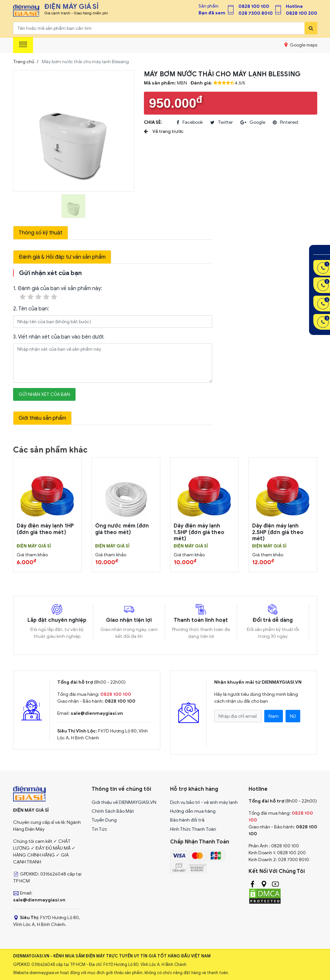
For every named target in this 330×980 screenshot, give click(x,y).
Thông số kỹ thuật (41, 233)
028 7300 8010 (256, 13)
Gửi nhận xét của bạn (44, 394)
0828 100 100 (254, 6)
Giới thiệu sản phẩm (42, 418)
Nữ (293, 716)
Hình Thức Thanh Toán (193, 829)
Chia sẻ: (153, 122)
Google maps (301, 45)
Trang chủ (24, 62)
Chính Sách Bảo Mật (113, 811)
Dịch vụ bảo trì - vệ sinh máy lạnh (204, 802)
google (253, 122)
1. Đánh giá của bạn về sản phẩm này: (58, 293)
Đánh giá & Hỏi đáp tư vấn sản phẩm (62, 257)
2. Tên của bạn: (31, 309)
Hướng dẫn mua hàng (193, 811)
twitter (222, 122)
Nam (274, 716)
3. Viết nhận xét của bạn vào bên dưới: (59, 337)
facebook (190, 122)
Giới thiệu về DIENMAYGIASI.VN (124, 802)
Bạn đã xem (212, 13)
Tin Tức (99, 829)
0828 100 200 (302, 13)
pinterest (286, 122)
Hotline (294, 6)
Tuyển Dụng (104, 820)
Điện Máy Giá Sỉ (34, 546)
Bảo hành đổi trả (187, 820)
